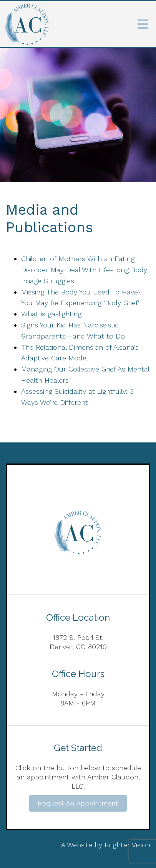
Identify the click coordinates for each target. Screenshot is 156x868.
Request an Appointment (78, 803)
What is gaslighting (51, 314)
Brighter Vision (127, 845)
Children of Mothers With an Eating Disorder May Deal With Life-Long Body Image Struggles (84, 270)
